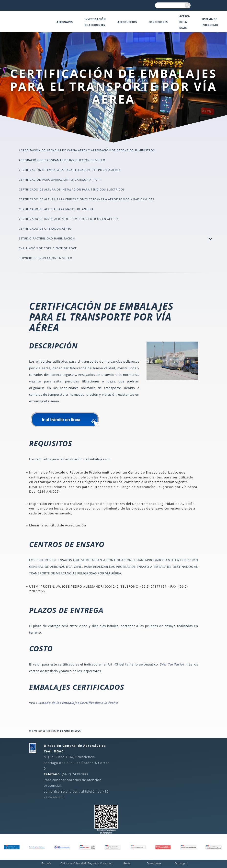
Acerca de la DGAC (185, 22)
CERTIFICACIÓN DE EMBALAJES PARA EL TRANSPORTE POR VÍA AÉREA (70, 170)
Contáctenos (154, 863)
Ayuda (127, 863)
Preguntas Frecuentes (100, 863)
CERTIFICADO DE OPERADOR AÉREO (45, 229)
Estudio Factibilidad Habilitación (47, 238)
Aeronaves (65, 22)
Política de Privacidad (73, 863)
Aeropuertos (127, 22)
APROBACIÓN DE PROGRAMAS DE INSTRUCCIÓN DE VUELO (62, 160)
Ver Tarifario (172, 664)
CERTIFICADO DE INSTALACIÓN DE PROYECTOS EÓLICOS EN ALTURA (69, 219)
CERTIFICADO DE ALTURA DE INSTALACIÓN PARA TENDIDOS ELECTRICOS (72, 189)
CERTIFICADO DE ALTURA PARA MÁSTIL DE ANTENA (56, 209)
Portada (46, 863)
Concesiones (158, 22)
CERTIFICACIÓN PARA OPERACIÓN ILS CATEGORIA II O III (60, 180)
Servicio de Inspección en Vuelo (46, 258)
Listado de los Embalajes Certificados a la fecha (78, 703)
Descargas (181, 863)
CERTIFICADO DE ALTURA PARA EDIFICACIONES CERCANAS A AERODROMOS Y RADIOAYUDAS (87, 199)
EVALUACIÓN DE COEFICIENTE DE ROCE (48, 248)
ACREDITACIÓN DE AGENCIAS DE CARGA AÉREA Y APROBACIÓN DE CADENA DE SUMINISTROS (87, 150)
